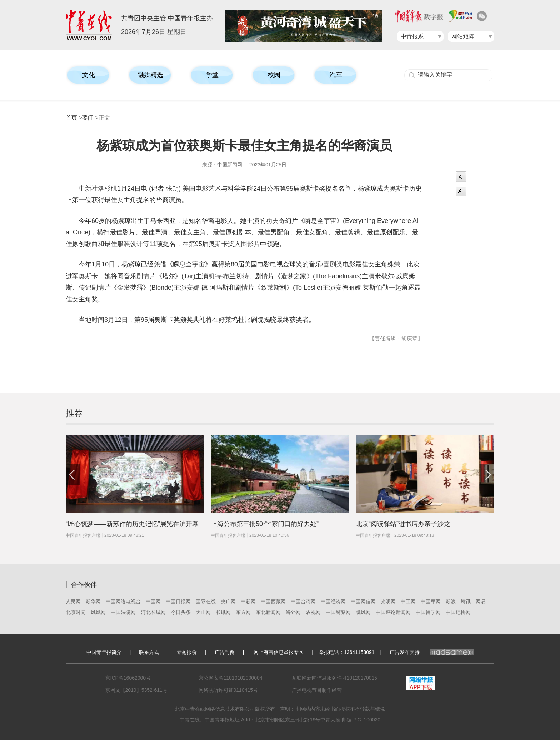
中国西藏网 (273, 601)
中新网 (248, 601)
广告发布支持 (432, 652)
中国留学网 (428, 612)
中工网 (408, 601)
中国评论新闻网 (393, 612)
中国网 (153, 601)
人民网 (73, 601)
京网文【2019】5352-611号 (136, 690)
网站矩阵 (463, 36)
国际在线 (206, 601)
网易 (481, 601)
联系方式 (149, 652)
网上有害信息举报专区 (279, 652)
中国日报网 (178, 601)
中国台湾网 (303, 601)
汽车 (336, 75)
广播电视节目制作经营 (317, 690)
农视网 (313, 612)
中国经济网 (333, 601)
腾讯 (466, 601)
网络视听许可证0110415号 (228, 690)
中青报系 (412, 36)
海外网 (293, 612)
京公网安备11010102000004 (231, 678)
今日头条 (181, 612)
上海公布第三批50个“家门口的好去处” (265, 524)
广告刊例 (225, 652)
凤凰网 (98, 612)
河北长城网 (153, 612)
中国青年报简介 (104, 652)
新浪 (451, 601)
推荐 (74, 413)
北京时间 (76, 612)
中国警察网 (338, 612)
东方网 (243, 612)
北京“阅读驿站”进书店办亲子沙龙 (403, 524)
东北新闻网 (268, 612)
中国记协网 (458, 612)
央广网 (228, 601)
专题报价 (187, 652)
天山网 (203, 612)
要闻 (88, 118)
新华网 (93, 601)
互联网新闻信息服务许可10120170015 (335, 678)
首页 (71, 118)
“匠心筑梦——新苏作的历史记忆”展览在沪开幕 (132, 524)
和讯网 (223, 612)
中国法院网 (123, 612)
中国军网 (431, 601)
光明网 (388, 601)
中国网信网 (363, 601)
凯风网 (363, 612)
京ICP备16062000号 (128, 678)
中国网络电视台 (123, 601)
